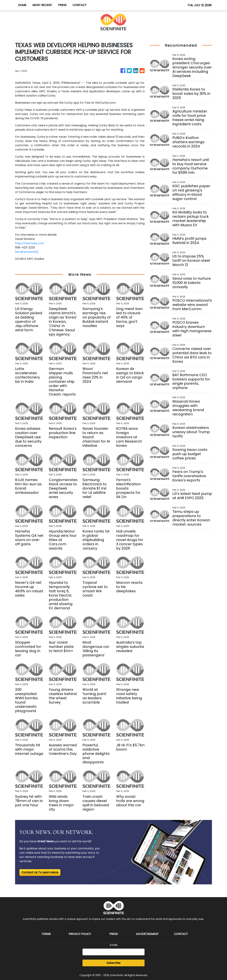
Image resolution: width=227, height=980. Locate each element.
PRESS (62, 5)
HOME (22, 5)
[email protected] (28, 252)
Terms (46, 934)
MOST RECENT (42, 5)
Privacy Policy (80, 934)
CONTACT (80, 5)
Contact (181, 934)
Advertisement (147, 934)
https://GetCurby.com (31, 243)
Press (114, 934)
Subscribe (113, 963)
